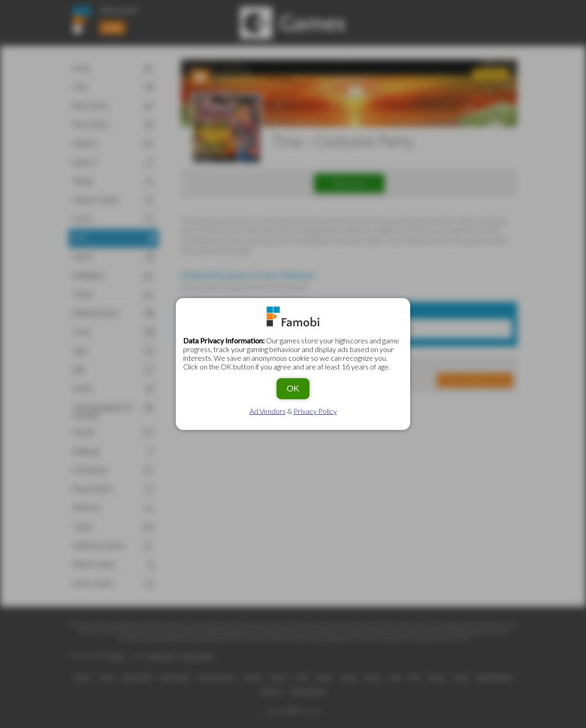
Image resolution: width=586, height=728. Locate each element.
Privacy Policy (315, 411)
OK (293, 388)
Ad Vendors (268, 411)
